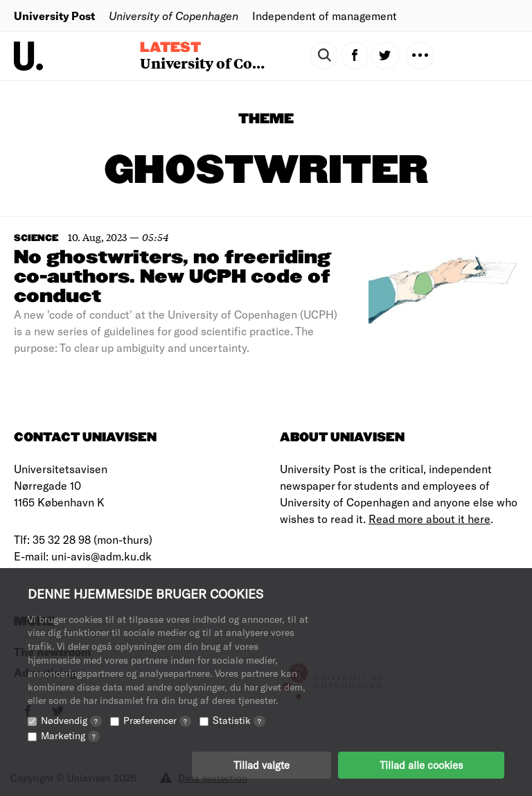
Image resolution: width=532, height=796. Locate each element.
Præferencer (157, 720)
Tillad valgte (261, 765)
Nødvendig (71, 720)
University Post (54, 16)
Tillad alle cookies (421, 765)
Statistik (239, 720)
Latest (170, 48)
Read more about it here (429, 519)
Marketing (70, 735)
